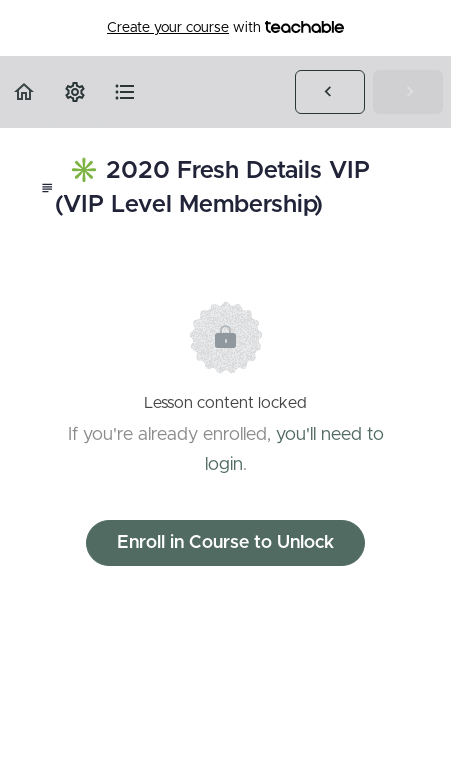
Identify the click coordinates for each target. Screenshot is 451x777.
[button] (25, 91)
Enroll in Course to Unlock (225, 543)
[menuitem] (75, 91)
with (225, 28)
